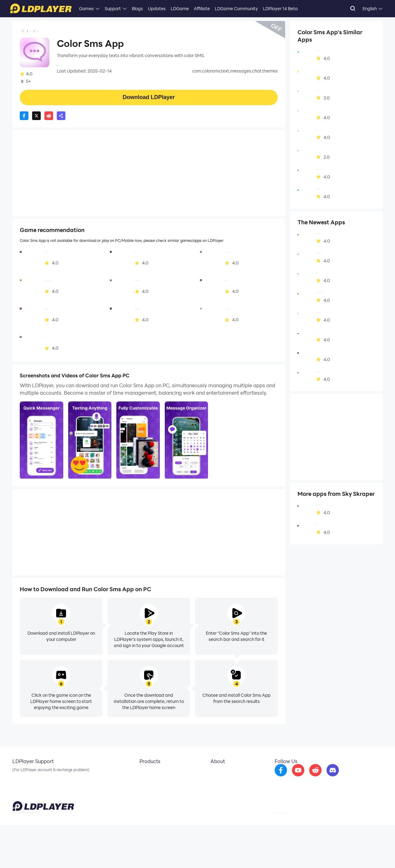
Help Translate (370, 854)
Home (26, 31)
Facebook (23, 783)
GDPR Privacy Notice (336, 854)
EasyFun (143, 792)
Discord (20, 792)
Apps (41, 31)
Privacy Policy (303, 854)
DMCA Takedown (223, 792)
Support (113, 8)
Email (18, 773)
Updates (157, 8)
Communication (67, 31)
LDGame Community (236, 8)
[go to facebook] (297, 778)
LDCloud (143, 773)
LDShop (142, 801)
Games (86, 8)
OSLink (142, 783)
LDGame (180, 8)
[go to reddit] (332, 778)
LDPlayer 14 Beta (280, 8)
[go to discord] (349, 778)
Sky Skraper (69, 65)
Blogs (137, 8)
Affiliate (202, 8)
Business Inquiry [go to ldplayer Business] (222, 783)
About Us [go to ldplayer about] (215, 773)
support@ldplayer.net (245, 853)
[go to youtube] (314, 778)
